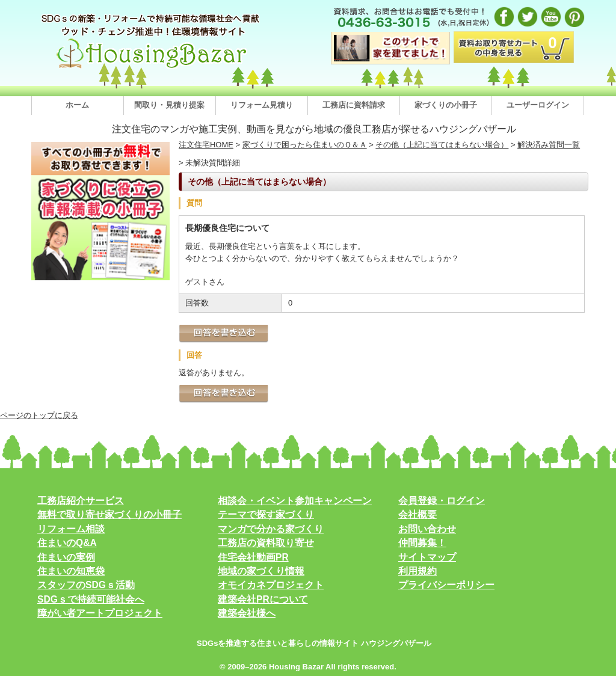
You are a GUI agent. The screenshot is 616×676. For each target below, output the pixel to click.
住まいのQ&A (67, 543)
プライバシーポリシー (446, 585)
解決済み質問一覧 (549, 145)
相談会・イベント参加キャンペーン (295, 501)
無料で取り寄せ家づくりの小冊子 (109, 515)
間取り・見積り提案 (169, 105)
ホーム (77, 105)
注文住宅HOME (206, 145)
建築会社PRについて (263, 599)
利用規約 (417, 571)
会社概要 (417, 515)
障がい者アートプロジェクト (100, 613)
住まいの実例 (66, 557)
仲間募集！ (422, 543)
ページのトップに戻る (39, 415)
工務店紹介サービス (81, 501)
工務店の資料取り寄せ (266, 543)
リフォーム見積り (262, 105)
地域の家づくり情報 (261, 571)
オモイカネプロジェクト (271, 585)
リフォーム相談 (71, 529)
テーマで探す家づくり (266, 515)
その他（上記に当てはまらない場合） (442, 145)
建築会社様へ (247, 613)
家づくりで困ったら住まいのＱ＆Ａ (305, 145)
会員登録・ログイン (442, 501)
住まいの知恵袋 (71, 571)
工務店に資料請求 (354, 105)
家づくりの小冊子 (446, 105)
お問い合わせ (427, 529)
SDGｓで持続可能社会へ (91, 599)
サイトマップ (427, 557)
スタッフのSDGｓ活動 (86, 585)
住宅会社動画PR (253, 557)
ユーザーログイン (538, 105)
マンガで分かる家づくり (271, 529)
